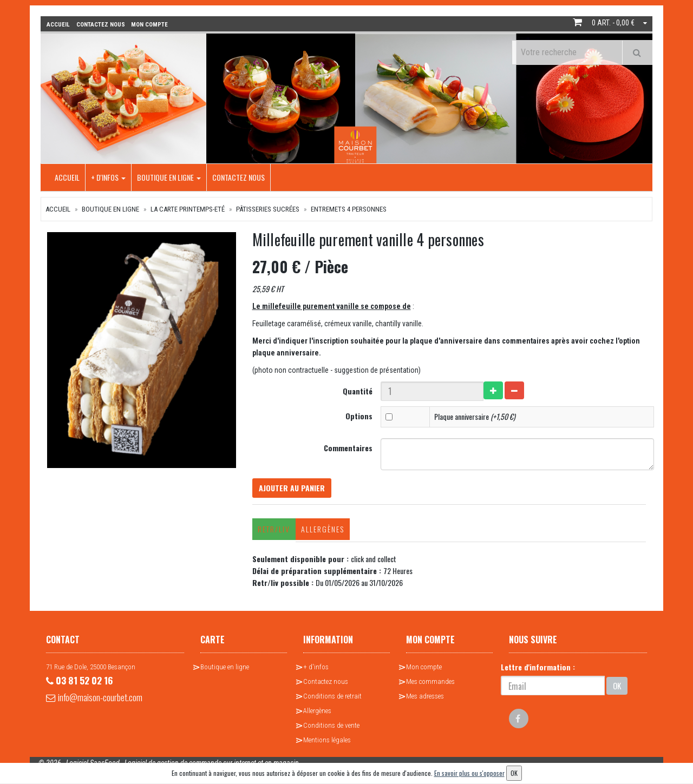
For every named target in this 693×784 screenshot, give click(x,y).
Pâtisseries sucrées (268, 208)
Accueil (67, 176)
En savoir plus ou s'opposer (469, 773)
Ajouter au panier (294, 489)
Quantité (358, 390)
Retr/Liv (272, 532)
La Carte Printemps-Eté (188, 208)
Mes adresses (425, 699)
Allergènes (321, 532)
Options (359, 415)
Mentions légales (327, 743)
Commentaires (349, 447)
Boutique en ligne (169, 176)
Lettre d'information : (538, 670)
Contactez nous (238, 176)
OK (617, 688)
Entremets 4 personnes (349, 208)
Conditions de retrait (332, 699)
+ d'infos (108, 176)
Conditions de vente (331, 728)
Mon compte (424, 670)
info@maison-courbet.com (103, 703)
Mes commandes (430, 684)
